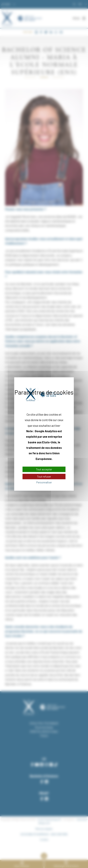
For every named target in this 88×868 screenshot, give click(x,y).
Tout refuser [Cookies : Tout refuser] (44, 476)
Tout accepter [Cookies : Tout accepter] (44, 469)
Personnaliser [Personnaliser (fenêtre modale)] (44, 482)
